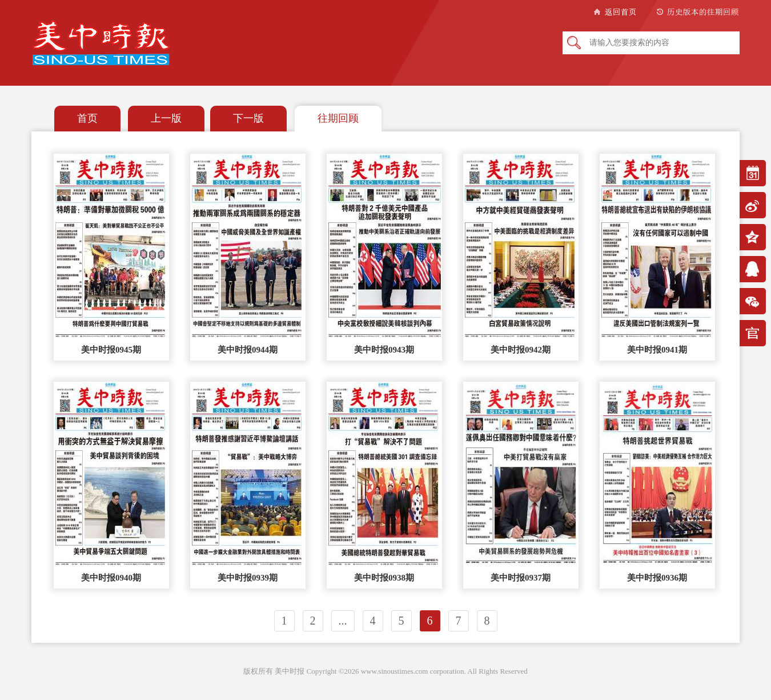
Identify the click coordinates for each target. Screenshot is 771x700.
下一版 (248, 118)
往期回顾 (338, 118)
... (343, 621)
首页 (87, 118)
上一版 (166, 118)
